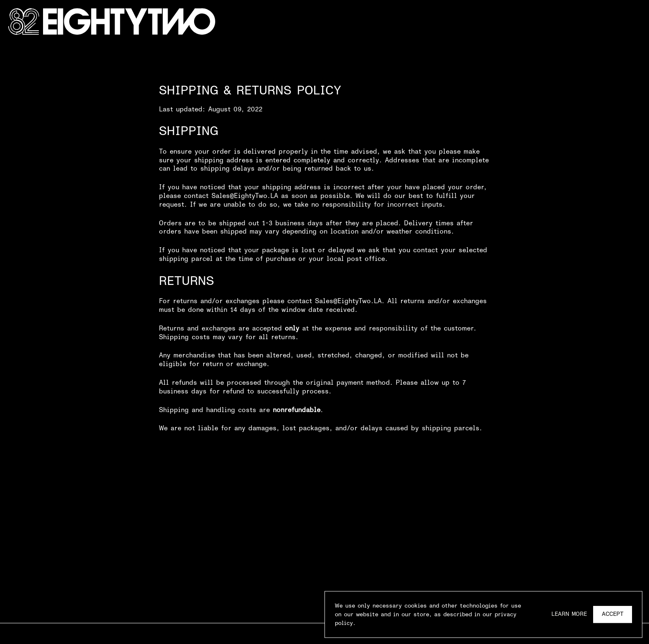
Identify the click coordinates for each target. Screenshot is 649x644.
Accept (613, 615)
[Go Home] (112, 22)
